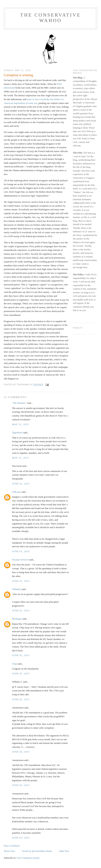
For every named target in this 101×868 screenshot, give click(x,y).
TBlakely (16, 589)
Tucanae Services (20, 560)
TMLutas (16, 492)
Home (49, 851)
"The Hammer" (19, 403)
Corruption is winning (19, 75)
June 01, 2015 (21, 484)
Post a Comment (12, 846)
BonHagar (17, 619)
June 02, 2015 (21, 699)
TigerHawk (17, 433)
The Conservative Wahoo (51, 18)
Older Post (64, 851)
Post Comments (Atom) (28, 858)
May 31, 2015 (21, 424)
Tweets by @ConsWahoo (34, 851)
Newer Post (9, 851)
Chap (15, 664)
